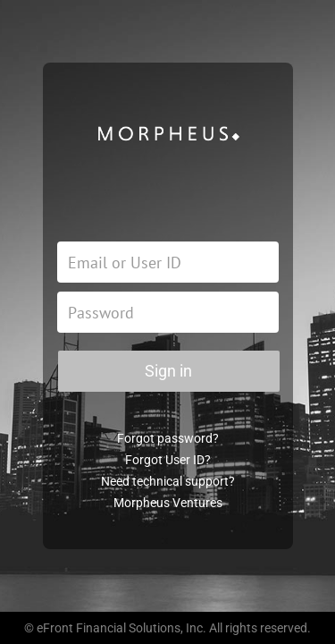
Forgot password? (168, 438)
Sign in (168, 371)
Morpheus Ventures (168, 503)
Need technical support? (168, 481)
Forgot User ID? (168, 460)
